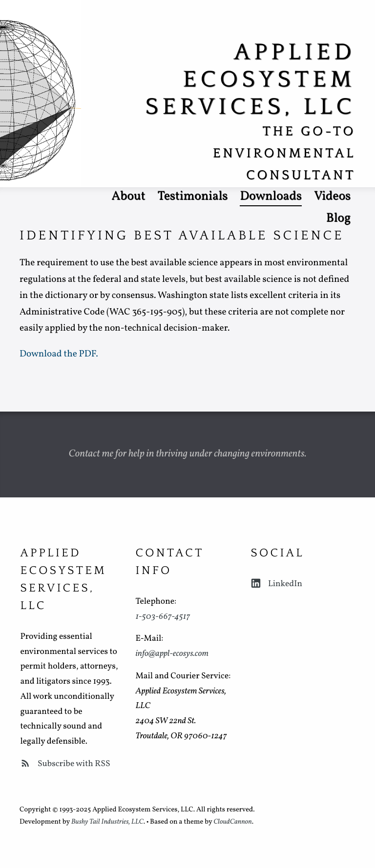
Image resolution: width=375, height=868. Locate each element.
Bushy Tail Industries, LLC (107, 822)
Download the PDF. (59, 355)
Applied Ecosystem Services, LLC (250, 80)
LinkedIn (276, 584)
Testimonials (193, 197)
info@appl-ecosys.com (172, 654)
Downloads (271, 197)
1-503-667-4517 (163, 617)
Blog (338, 219)
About (128, 197)
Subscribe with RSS (65, 764)
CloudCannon (232, 822)
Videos (332, 197)
